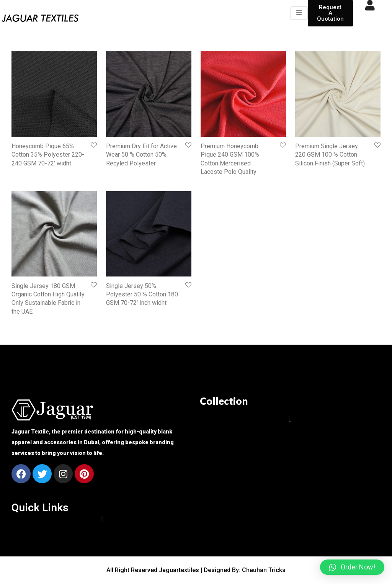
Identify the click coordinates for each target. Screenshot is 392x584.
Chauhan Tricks (264, 570)
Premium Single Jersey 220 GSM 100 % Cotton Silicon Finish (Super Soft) (330, 155)
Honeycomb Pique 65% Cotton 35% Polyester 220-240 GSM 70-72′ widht (48, 155)
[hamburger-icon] (299, 13)
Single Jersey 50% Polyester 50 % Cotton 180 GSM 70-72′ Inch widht (142, 294)
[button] (290, 419)
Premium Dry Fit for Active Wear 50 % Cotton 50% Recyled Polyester (141, 155)
